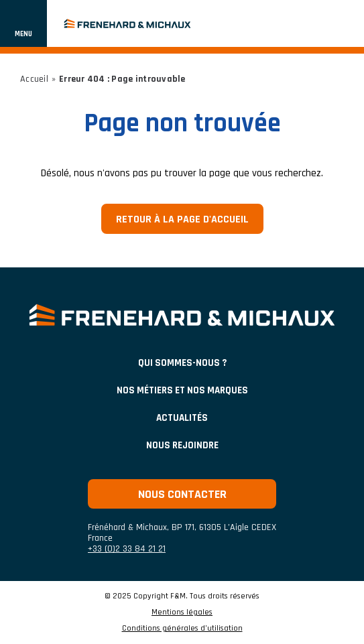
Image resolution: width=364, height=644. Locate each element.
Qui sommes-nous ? (182, 363)
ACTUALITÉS (182, 418)
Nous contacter (182, 494)
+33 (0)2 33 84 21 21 (127, 549)
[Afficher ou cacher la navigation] (23, 23)
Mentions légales (182, 613)
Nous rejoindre (182, 445)
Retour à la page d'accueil (182, 219)
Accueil (34, 79)
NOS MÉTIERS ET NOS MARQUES (182, 390)
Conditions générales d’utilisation (182, 629)
